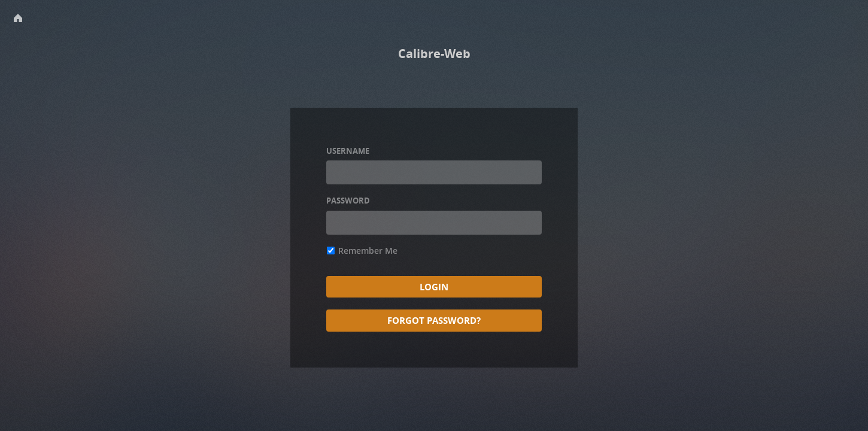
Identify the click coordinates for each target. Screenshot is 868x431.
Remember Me (362, 251)
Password (348, 201)
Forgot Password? (434, 320)
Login (434, 287)
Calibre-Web (434, 54)
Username (348, 151)
